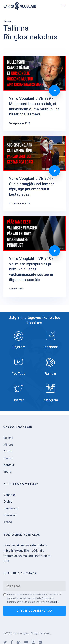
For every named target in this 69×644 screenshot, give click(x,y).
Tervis (8, 522)
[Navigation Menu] (63, 6)
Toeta (7, 472)
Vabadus (10, 495)
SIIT (55, 602)
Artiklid (8, 451)
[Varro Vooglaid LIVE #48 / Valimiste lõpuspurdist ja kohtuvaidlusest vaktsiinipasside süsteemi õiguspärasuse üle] (35, 256)
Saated (8, 458)
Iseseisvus (11, 508)
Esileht (8, 438)
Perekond (10, 515)
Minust (8, 445)
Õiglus (8, 502)
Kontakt (9, 465)
